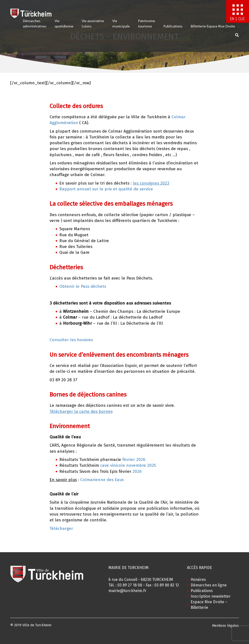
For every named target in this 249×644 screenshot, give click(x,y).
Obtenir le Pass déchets (83, 286)
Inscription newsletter (211, 596)
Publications (173, 28)
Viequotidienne (64, 26)
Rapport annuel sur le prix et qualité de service (106, 189)
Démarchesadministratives (35, 26)
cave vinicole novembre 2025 (128, 465)
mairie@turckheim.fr (127, 591)
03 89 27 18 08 (130, 585)
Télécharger (61, 529)
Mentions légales (225, 626)
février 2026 (133, 460)
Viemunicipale (121, 26)
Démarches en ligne (209, 585)
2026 (137, 471)
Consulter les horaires (71, 340)
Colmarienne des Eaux (102, 480)
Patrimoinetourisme (147, 26)
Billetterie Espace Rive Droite (213, 28)
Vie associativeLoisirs (93, 26)
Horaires (198, 580)
